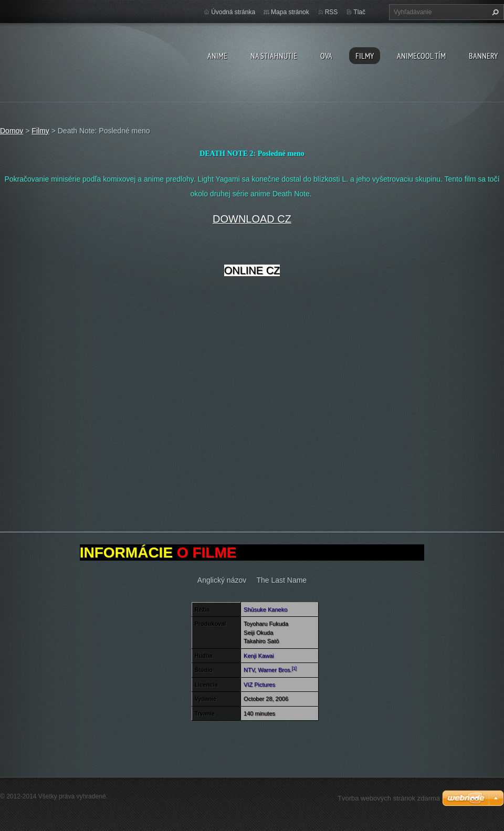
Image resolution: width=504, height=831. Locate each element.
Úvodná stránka (233, 12)
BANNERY (483, 56)
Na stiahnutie (274, 56)
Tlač (359, 12)
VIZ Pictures (259, 685)
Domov (12, 131)
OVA (326, 56)
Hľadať (494, 12)
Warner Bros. (275, 670)
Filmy (365, 56)
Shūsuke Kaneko (265, 609)
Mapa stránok (290, 12)
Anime (217, 56)
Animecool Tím (421, 56)
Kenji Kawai (259, 656)
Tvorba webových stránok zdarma (389, 798)
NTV (249, 670)
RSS (332, 12)
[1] (294, 669)
